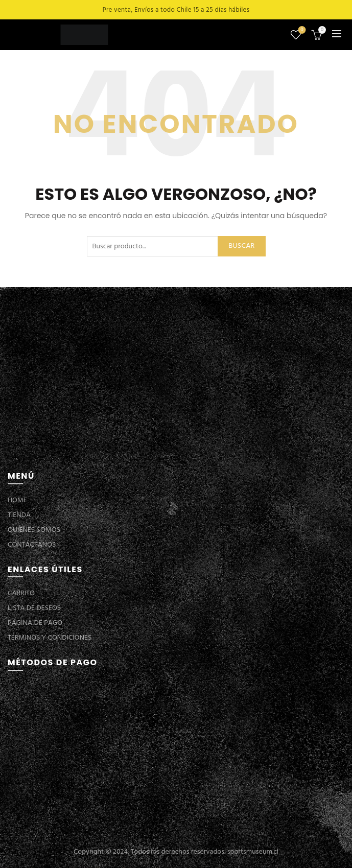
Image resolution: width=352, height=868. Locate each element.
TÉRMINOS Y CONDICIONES (50, 638)
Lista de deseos (301, 30)
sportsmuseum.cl (253, 852)
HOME (17, 500)
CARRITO (21, 593)
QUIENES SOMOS (34, 530)
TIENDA (19, 515)
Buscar (241, 246)
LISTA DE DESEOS (34, 608)
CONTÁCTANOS (32, 545)
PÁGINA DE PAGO (35, 623)
